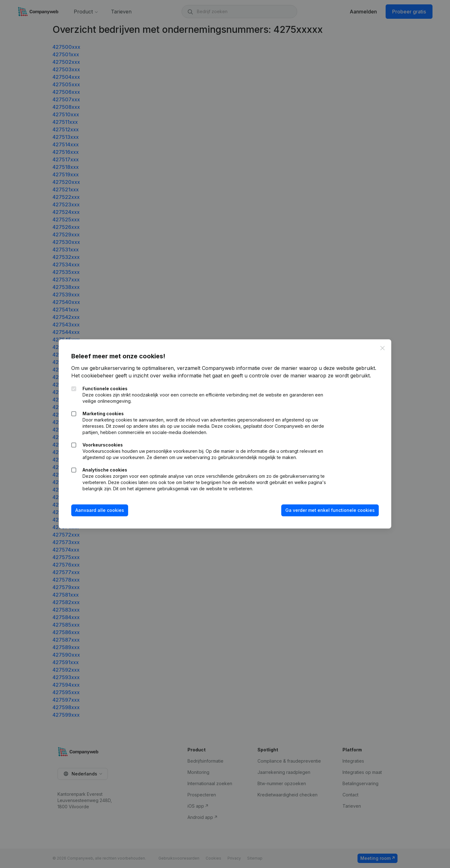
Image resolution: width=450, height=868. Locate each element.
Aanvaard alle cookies (100, 510)
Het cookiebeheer (92, 376)
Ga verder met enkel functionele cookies (330, 510)
